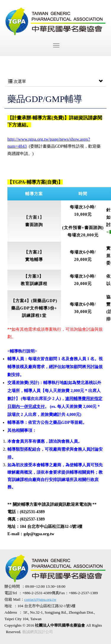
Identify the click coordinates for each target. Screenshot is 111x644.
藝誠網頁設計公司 (38, 632)
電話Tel (11, 593)
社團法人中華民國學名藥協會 (55, 22)
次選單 (55, 82)
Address (11, 612)
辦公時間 (12, 586)
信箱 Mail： (30, 599)
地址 (8, 606)
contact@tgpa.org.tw (40, 599)
